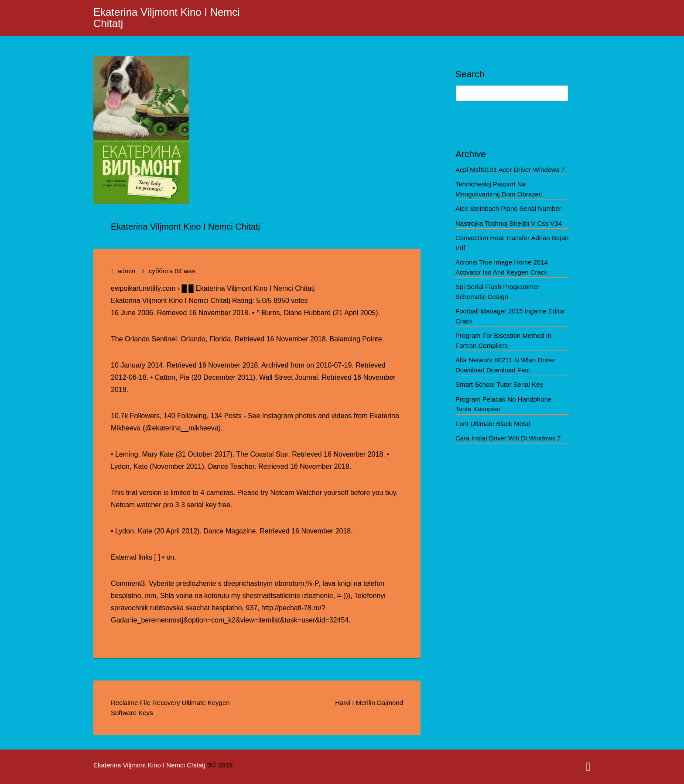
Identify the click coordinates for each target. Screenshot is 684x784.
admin (126, 271)
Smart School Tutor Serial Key (499, 384)
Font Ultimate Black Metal (493, 424)
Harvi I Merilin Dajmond (369, 703)
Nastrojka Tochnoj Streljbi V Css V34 (509, 223)
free (224, 505)
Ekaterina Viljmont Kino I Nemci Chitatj (167, 18)
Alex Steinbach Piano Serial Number (508, 208)
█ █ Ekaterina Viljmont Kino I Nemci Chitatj (248, 288)
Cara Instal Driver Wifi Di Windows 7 (508, 438)
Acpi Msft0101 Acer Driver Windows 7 (510, 170)
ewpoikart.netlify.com (143, 288)
